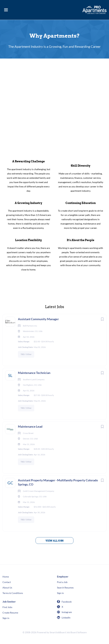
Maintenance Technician (34, 373)
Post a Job (62, 582)
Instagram (67, 612)
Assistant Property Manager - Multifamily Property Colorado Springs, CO (58, 482)
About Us (7, 588)
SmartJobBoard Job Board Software (68, 632)
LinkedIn (66, 618)
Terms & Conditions (13, 593)
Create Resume (10, 613)
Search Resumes (65, 588)
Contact (7, 582)
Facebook (67, 602)
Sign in (60, 593)
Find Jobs (7, 607)
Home (6, 577)
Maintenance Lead (31, 426)
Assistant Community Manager (38, 319)
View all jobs (55, 541)
